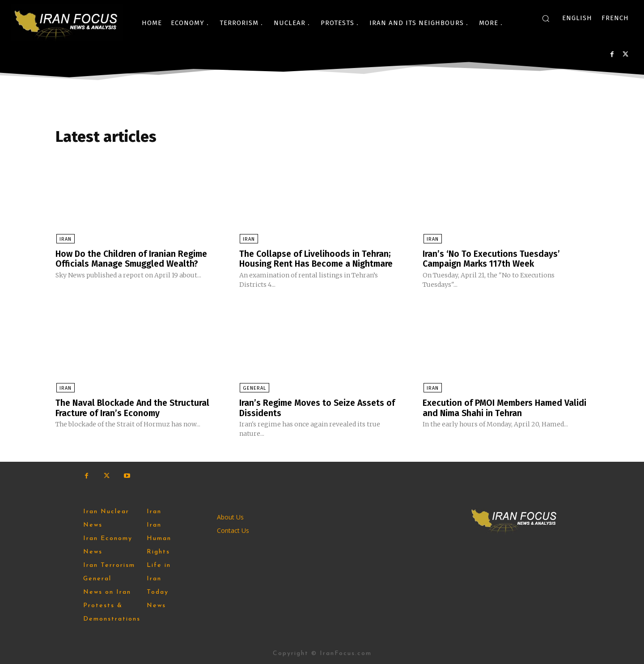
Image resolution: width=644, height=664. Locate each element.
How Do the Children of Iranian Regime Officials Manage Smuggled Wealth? (134, 259)
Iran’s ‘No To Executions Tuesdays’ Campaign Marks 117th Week (492, 259)
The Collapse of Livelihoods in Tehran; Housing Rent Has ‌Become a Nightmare (319, 259)
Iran (65, 240)
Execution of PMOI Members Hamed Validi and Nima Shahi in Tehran (495, 408)
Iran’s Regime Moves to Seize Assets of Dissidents (320, 408)
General (254, 388)
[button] (546, 18)
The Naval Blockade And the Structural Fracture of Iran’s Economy (135, 408)
